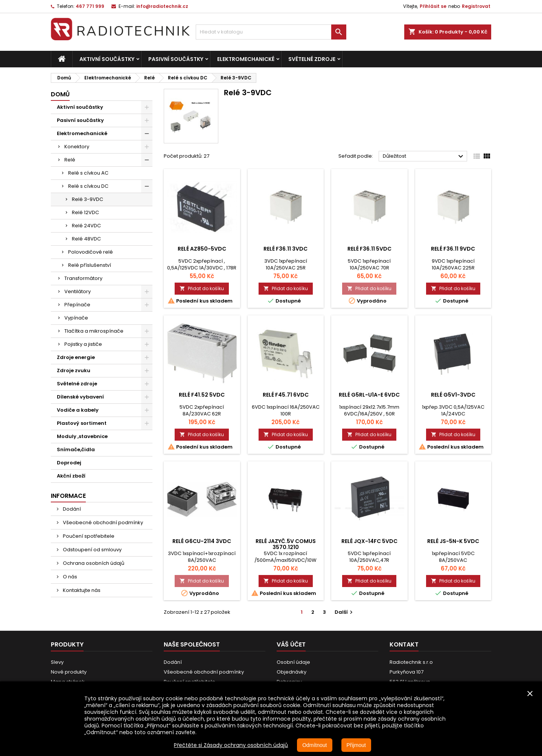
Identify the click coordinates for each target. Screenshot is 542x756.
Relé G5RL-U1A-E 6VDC (369, 395)
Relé (70, 160)
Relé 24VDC (86, 226)
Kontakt (404, 644)
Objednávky (292, 672)
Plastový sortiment (82, 423)
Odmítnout (314, 745)
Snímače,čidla (76, 449)
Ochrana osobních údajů (93, 563)
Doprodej (69, 463)
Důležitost (424, 157)
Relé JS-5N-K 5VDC (453, 541)
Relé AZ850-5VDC (202, 249)
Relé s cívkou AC (88, 173)
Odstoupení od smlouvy (92, 550)
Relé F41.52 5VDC (202, 395)
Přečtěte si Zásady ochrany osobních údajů (231, 745)
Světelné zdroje (312, 59)
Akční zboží (71, 476)
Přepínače (77, 305)
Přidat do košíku (202, 288)
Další (345, 612)
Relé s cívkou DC (88, 186)
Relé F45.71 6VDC (286, 395)
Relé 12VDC (85, 212)
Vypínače (76, 318)
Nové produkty (69, 672)
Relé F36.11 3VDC (285, 249)
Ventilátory (78, 291)
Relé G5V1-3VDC (453, 395)
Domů (60, 94)
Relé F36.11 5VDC (369, 249)
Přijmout (356, 745)
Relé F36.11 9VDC (453, 249)
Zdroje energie (76, 357)
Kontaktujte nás (81, 590)
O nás (69, 577)
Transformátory (83, 278)
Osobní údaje (293, 662)
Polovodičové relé (91, 252)
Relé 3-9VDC (88, 199)
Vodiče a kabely (78, 410)
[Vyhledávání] (271, 32)
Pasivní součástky (176, 59)
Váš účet (291, 644)
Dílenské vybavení (80, 397)
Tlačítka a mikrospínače (94, 331)
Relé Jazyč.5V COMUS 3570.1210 (286, 544)
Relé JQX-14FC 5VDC (369, 541)
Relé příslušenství (90, 265)
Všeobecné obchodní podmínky (102, 523)
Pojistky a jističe (83, 344)
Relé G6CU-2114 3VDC (202, 541)
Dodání (71, 509)
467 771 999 (90, 6)
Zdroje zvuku (74, 370)
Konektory (77, 147)
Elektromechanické (246, 59)
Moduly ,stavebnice (82, 436)
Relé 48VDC (86, 239)
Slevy (57, 662)
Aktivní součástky (107, 59)
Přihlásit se (433, 6)
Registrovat (476, 6)
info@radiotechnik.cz (162, 6)
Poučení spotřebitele (88, 536)
